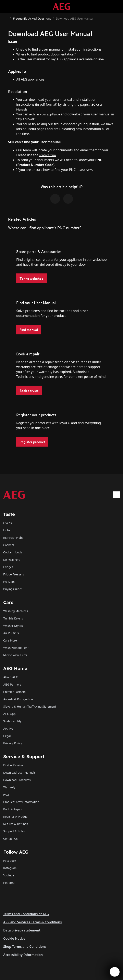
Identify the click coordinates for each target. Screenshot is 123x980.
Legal (7, 736)
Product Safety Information (21, 802)
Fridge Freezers (14, 574)
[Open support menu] (115, 972)
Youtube (9, 875)
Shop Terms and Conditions (25, 947)
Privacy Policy (13, 743)
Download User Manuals (19, 772)
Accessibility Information (23, 955)
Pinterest (9, 882)
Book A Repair (13, 809)
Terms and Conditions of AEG (26, 914)
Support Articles (14, 831)
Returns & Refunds (16, 824)
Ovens (8, 523)
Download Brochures (17, 780)
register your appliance (45, 114)
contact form (47, 155)
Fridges (8, 567)
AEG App (9, 714)
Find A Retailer (13, 765)
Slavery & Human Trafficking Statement (30, 706)
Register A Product (16, 816)
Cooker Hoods (13, 552)
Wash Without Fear (16, 648)
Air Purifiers (11, 633)
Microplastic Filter (15, 655)
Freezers (9, 581)
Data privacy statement (22, 930)
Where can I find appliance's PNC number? (45, 227)
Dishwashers (12, 559)
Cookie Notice (14, 938)
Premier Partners (14, 692)
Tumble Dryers (13, 618)
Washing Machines (16, 611)
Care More (10, 640)
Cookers (9, 545)
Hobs (7, 530)
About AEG (11, 677)
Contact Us (10, 838)
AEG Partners (12, 684)
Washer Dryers (13, 625)
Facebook (10, 860)
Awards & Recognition (18, 699)
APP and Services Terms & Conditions (33, 922)
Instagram (10, 868)
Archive (8, 728)
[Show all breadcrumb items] (7, 18)
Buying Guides (13, 589)
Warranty (9, 787)
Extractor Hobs (13, 537)
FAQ (6, 794)
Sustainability (12, 721)
